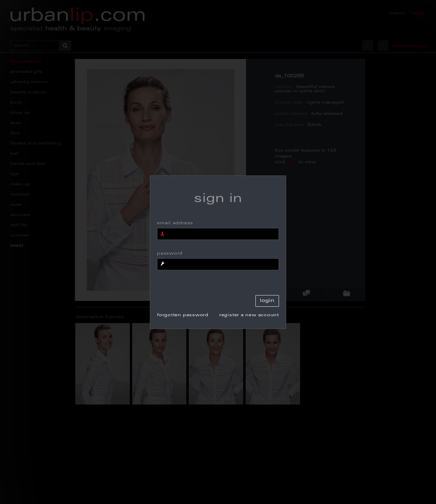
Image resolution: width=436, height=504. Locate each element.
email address (175, 223)
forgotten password (183, 315)
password (170, 254)
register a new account (249, 315)
